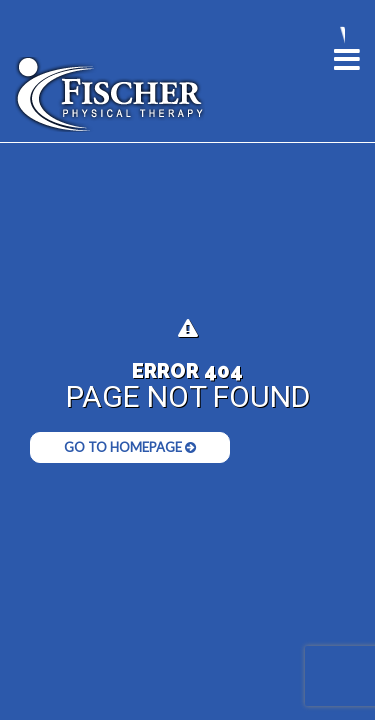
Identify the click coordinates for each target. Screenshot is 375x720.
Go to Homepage (130, 447)
